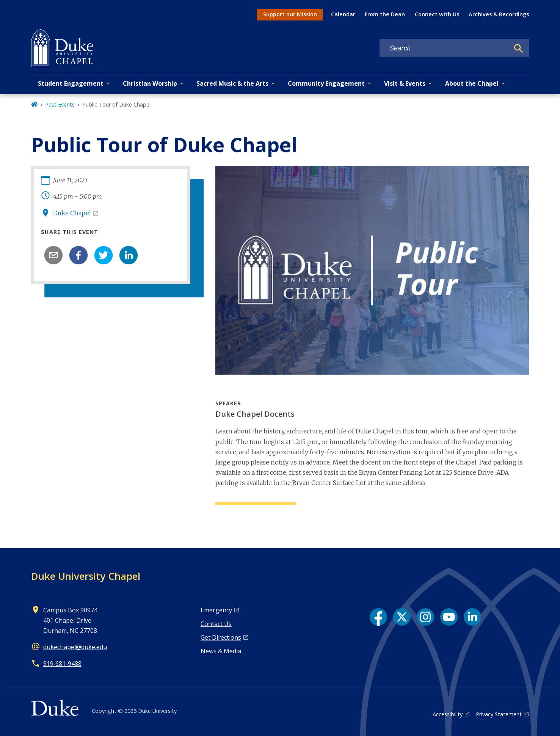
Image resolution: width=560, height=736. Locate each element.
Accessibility (448, 714)
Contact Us (216, 624)
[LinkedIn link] (472, 617)
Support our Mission (290, 14)
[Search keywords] (444, 48)
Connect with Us (437, 14)
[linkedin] (129, 255)
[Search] (519, 49)
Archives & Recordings (499, 14)
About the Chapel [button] (472, 83)
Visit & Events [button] (405, 83)
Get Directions (221, 637)
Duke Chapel (72, 213)
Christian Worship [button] (150, 83)
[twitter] (104, 255)
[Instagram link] (425, 617)
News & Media (221, 651)
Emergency (216, 610)
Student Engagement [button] (71, 83)
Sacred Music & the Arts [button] (232, 83)
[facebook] (78, 255)
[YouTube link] (449, 617)
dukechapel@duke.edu (75, 647)
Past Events (60, 104)
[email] (53, 255)
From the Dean (385, 14)
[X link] (402, 617)
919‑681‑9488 (62, 664)
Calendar (343, 14)
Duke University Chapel (86, 576)
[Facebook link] (378, 617)
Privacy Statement (499, 714)
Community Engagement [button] (326, 83)
